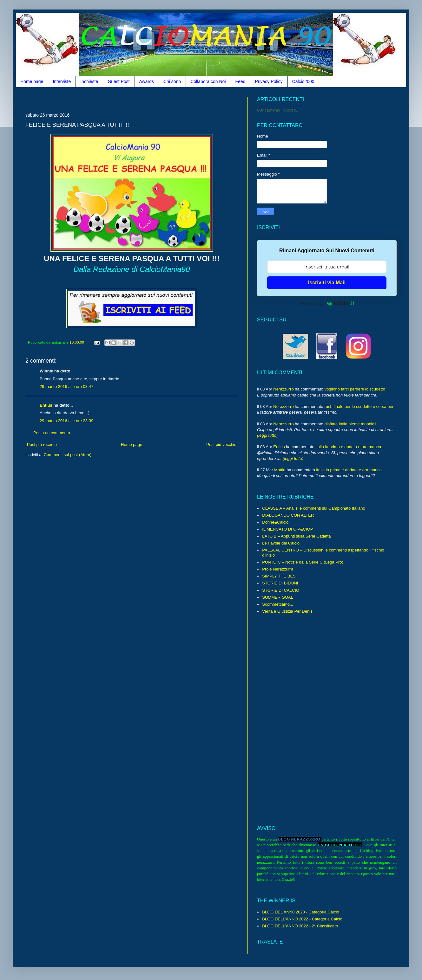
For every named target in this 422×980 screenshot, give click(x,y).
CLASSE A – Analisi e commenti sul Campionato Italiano (313, 508)
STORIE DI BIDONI (280, 583)
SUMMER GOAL (278, 597)
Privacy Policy (269, 81)
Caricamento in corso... (278, 110)
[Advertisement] (132, 531)
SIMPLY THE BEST (280, 576)
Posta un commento (52, 433)
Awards (147, 81)
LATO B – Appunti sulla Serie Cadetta (296, 536)
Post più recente (42, 445)
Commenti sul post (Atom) (68, 455)
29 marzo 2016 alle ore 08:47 (66, 387)
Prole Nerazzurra (278, 569)
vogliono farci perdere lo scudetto (355, 389)
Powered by (327, 303)
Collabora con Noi (208, 81)
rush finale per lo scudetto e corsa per (359, 406)
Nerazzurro (283, 389)
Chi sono (172, 81)
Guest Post (119, 81)
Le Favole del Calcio (281, 543)
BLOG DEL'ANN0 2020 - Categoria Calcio (300, 912)
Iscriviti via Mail (327, 283)
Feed (241, 81)
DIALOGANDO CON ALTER (288, 515)
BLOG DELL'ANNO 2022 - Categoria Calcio (302, 919)
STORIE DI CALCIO (281, 590)
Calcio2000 (303, 81)
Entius (46, 405)
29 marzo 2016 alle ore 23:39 (66, 421)
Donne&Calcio (275, 522)
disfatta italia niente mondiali (350, 424)
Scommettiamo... (278, 604)
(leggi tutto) (267, 435)
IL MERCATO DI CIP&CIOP (287, 529)
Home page (32, 81)
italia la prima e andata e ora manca (348, 447)
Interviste (62, 81)
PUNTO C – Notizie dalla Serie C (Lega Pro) (303, 562)
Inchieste (89, 81)
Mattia (280, 470)
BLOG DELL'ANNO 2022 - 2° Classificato (300, 926)
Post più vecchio (221, 445)
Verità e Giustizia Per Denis (287, 611)
